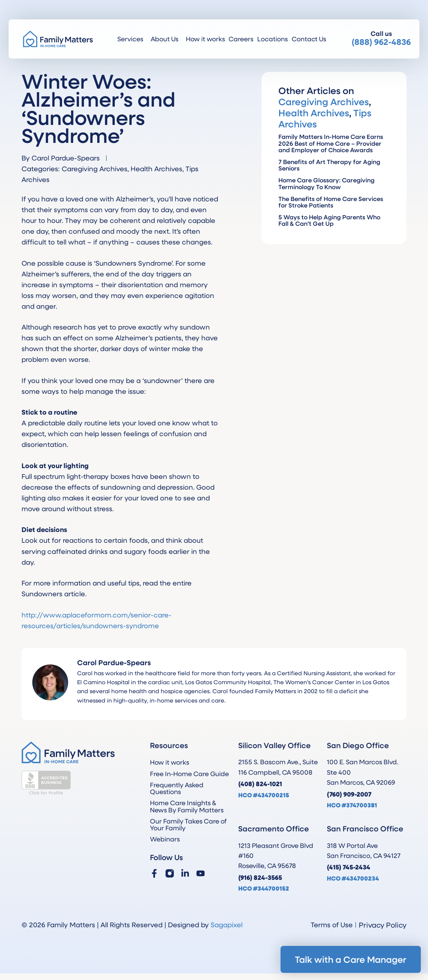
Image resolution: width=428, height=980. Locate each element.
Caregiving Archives (95, 169)
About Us (166, 39)
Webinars (165, 839)
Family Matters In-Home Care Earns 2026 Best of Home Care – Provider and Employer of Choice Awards (331, 143)
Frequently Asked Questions (177, 788)
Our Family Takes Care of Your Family (188, 824)
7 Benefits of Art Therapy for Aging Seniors (329, 165)
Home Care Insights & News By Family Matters (187, 806)
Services (132, 39)
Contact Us (309, 39)
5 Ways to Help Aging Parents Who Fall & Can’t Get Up (329, 220)
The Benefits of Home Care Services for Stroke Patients (331, 202)
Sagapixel (227, 925)
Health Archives (156, 169)
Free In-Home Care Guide (189, 774)
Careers (241, 39)
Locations (272, 39)
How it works (205, 39)
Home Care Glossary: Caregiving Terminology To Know (326, 183)
